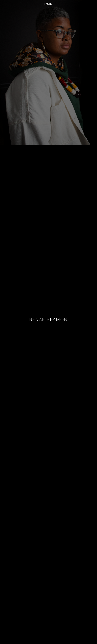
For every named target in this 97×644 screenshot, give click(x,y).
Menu (49, 4)
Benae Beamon (49, 319)
